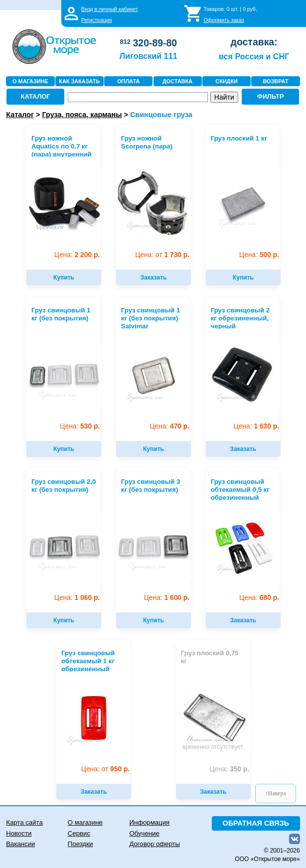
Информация (149, 822)
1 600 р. (167, 598)
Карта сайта (24, 822)
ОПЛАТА (128, 81)
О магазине (85, 822)
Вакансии (20, 844)
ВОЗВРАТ (275, 81)
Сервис (79, 833)
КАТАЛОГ (36, 96)
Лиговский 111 (149, 56)
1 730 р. (162, 255)
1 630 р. (256, 426)
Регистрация (97, 20)
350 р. (229, 769)
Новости (19, 833)
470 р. (169, 426)
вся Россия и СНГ (254, 56)
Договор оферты (154, 844)
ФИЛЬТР (271, 96)
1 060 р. (77, 598)
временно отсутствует (213, 747)
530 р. (80, 426)
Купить (64, 278)
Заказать (154, 278)
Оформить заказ (224, 20)
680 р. (259, 598)
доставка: (254, 42)
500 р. (259, 255)
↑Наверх (276, 793)
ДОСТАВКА (177, 81)
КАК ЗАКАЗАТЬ (79, 81)
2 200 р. (77, 255)
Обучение (144, 833)
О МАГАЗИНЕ (30, 81)
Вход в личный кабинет (110, 9)
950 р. (105, 769)
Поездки (80, 844)
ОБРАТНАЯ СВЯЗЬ (256, 823)
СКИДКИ (227, 81)
